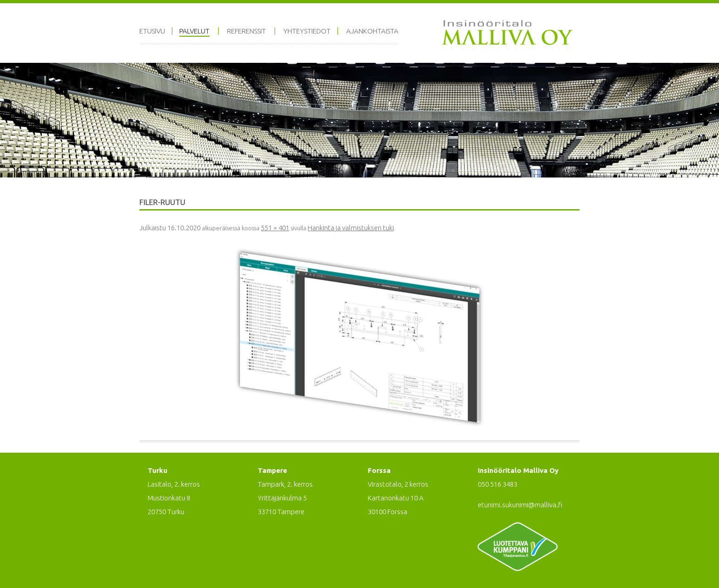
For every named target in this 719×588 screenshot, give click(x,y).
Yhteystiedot (307, 31)
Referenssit (246, 31)
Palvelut (194, 31)
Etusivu (152, 31)
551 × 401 (275, 228)
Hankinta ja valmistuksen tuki (351, 228)
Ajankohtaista (372, 31)
